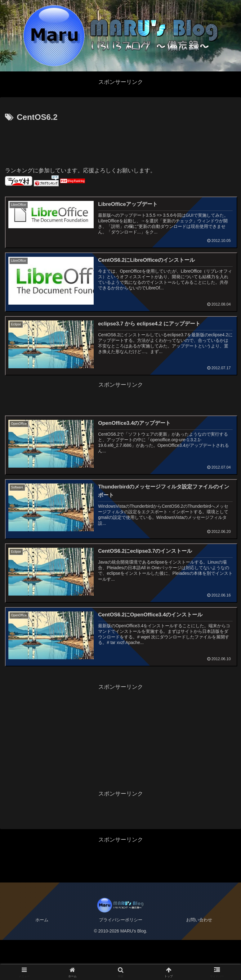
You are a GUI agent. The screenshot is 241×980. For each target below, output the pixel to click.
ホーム (42, 960)
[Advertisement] (120, 142)
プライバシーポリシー (121, 960)
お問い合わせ (199, 960)
